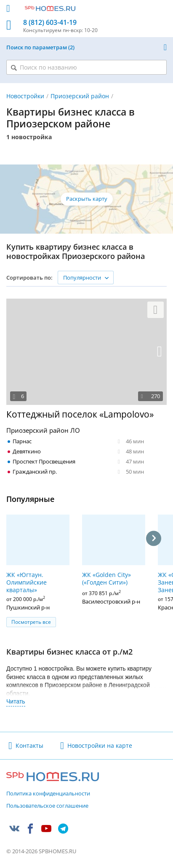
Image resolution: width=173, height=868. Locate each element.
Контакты (29, 745)
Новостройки (25, 96)
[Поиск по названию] (86, 67)
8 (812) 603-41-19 (50, 23)
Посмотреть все (31, 622)
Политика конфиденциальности (48, 794)
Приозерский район (80, 96)
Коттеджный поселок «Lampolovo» (80, 414)
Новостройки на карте (100, 745)
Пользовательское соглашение (47, 806)
